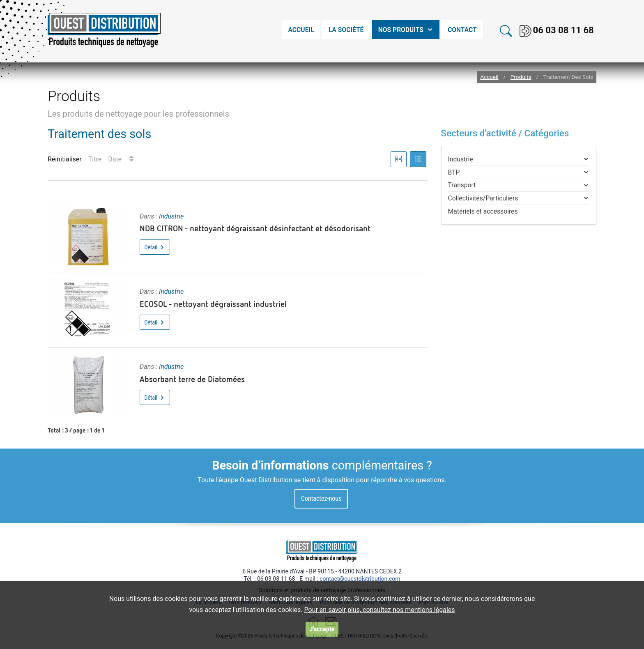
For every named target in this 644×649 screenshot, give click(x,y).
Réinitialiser (65, 159)
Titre (95, 159)
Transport (462, 185)
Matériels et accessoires (483, 211)
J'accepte (322, 629)
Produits (521, 77)
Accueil (489, 77)
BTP (454, 172)
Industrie (171, 216)
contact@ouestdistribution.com (360, 579)
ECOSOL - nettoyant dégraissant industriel (213, 304)
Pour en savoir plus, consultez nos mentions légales (380, 610)
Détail (155, 247)
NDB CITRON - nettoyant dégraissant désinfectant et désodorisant (255, 228)
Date (115, 159)
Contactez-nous (321, 498)
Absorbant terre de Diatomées (192, 379)
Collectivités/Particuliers (483, 198)
